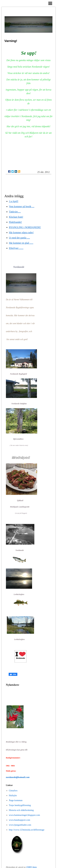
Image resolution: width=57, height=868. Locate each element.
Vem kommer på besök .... (22, 206)
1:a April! (14, 201)
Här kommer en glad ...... (21, 243)
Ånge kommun (16, 800)
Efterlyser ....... (16, 248)
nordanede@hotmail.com (18, 777)
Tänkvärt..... (15, 212)
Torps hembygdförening (20, 805)
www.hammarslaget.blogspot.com (24, 815)
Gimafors (13, 791)
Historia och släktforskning (21, 810)
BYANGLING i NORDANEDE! (25, 227)
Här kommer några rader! (21, 233)
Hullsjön (13, 795)
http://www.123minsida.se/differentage (27, 830)
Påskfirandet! (15, 222)
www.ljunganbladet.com (20, 825)
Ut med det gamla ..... (19, 238)
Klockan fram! (16, 217)
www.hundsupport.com (19, 820)
